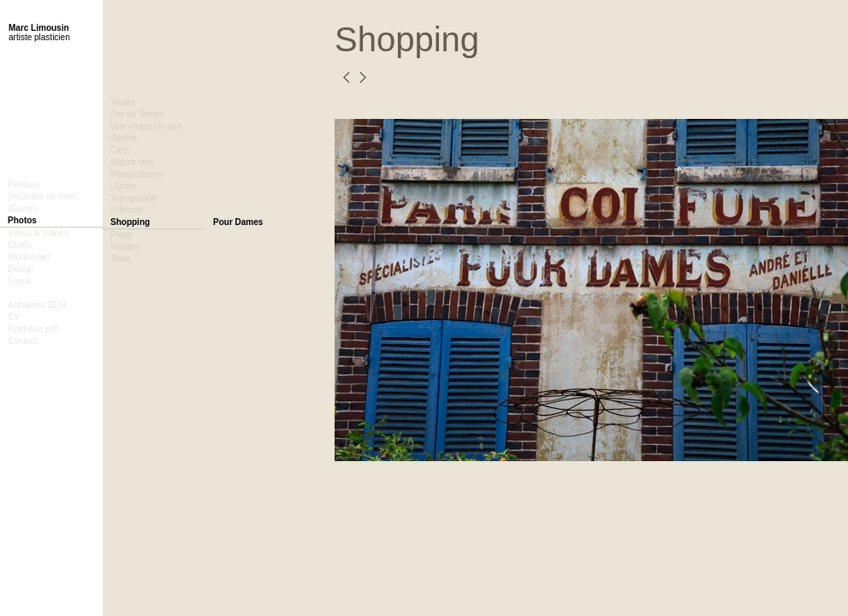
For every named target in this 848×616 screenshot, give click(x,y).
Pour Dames (238, 222)
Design (21, 269)
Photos (22, 220)
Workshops (29, 257)
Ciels (120, 150)
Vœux (19, 281)
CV (14, 317)
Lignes (123, 186)
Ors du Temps (137, 114)
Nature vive (132, 162)
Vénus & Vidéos (38, 233)
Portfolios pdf (33, 329)
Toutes (123, 102)
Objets (20, 245)
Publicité (127, 210)
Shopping (130, 222)
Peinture (24, 184)
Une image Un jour (146, 126)
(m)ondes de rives (42, 196)
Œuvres (22, 208)
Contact (22, 341)
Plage (122, 235)
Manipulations (137, 174)
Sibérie (124, 138)
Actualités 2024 (37, 305)
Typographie (134, 198)
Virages (125, 247)
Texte (121, 259)
